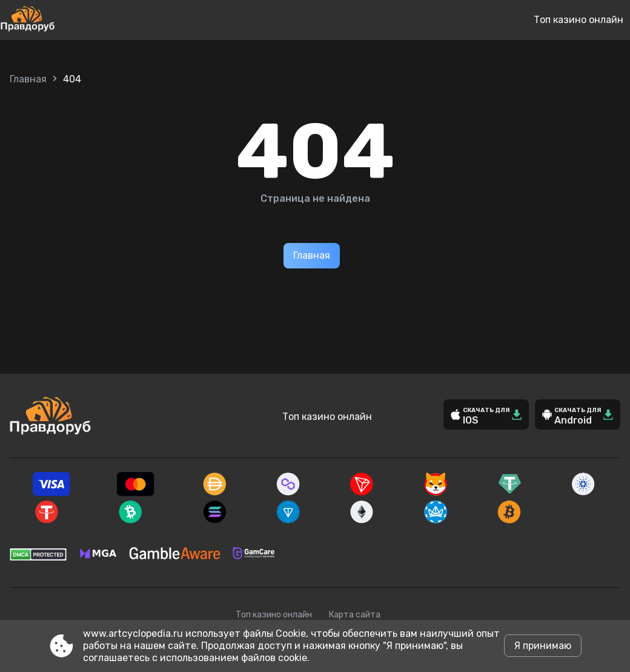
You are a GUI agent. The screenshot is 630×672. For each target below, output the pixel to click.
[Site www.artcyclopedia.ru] (68, 20)
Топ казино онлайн (579, 20)
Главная (28, 79)
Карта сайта (355, 615)
